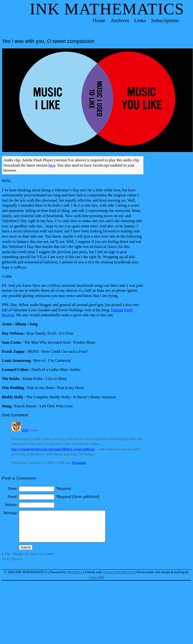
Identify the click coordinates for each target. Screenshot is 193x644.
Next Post (11, 559)
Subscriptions (165, 20)
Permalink (79, 463)
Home (99, 20)
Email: (13, 497)
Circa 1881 (96, 577)
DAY (25, 430)
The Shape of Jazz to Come (29, 554)
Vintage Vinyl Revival (118, 572)
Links (140, 20)
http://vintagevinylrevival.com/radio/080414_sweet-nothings (53, 449)
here (52, 165)
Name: (13, 488)
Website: (11, 505)
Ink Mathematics (107, 9)
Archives (120, 20)
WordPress (74, 572)
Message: (11, 513)
